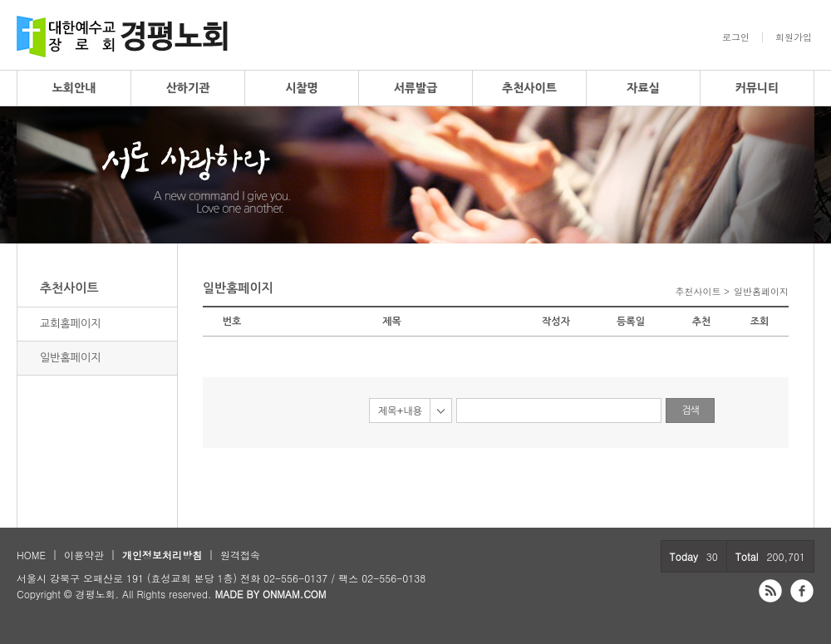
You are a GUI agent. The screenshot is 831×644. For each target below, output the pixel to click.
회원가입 (794, 37)
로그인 (736, 37)
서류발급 (416, 88)
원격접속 (240, 555)
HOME (31, 555)
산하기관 (188, 88)
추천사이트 (529, 88)
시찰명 (301, 88)
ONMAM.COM (295, 594)
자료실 (643, 88)
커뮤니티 (757, 88)
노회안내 (74, 88)
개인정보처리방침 (162, 555)
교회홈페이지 (70, 324)
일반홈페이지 (70, 358)
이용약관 (84, 555)
